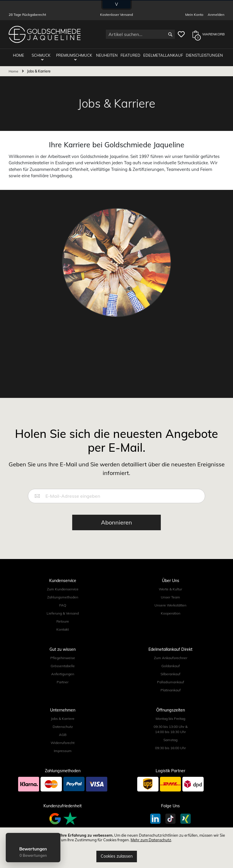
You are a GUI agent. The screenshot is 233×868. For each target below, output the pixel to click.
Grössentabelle (63, 666)
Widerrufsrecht (63, 743)
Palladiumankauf (171, 682)
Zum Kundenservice (63, 589)
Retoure (63, 621)
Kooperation (171, 613)
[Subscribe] (116, 522)
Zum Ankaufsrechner (171, 658)
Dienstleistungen (204, 55)
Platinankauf (171, 690)
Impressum (63, 751)
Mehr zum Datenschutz (151, 840)
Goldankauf (171, 666)
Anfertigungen (63, 674)
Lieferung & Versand (63, 613)
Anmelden (216, 15)
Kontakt (63, 629)
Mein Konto (194, 15)
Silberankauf (170, 674)
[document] (116, 848)
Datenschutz (63, 727)
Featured (130, 55)
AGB (63, 735)
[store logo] (45, 34)
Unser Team (170, 597)
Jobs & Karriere (63, 719)
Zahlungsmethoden (63, 597)
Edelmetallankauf (163, 55)
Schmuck (41, 55)
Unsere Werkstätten (170, 605)
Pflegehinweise (63, 658)
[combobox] (140, 34)
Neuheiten (107, 55)
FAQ (63, 605)
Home (14, 71)
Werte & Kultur (170, 589)
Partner (63, 682)
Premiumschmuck (74, 55)
